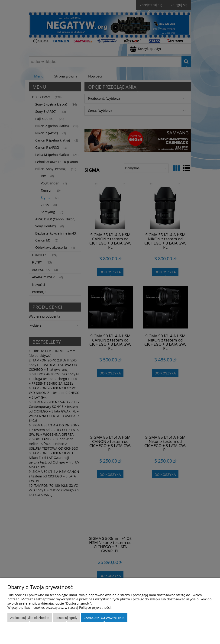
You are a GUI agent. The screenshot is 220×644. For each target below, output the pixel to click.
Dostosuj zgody (66, 618)
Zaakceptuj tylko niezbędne (30, 618)
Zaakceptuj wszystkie (104, 618)
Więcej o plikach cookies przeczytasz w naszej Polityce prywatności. (60, 607)
